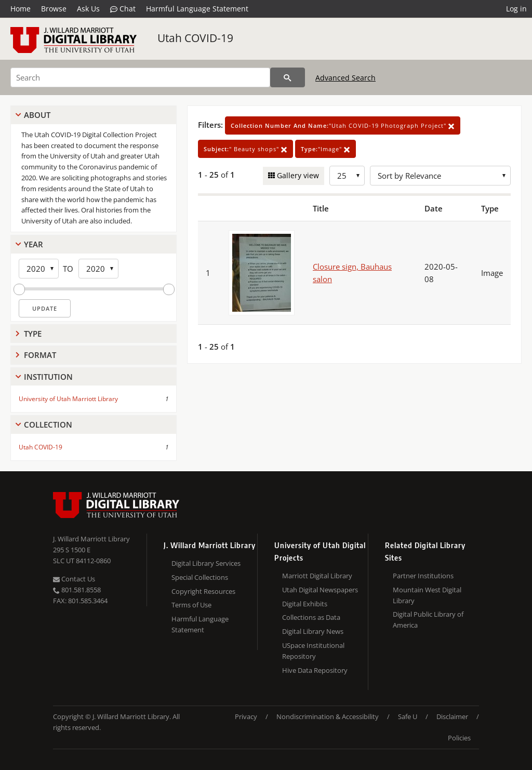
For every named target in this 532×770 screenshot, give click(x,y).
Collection (48, 424)
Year (34, 244)
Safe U (408, 716)
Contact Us (74, 579)
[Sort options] (440, 176)
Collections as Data (311, 617)
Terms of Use (191, 605)
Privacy (246, 716)
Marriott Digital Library (317, 576)
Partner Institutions (423, 576)
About (37, 115)
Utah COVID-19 (195, 38)
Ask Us (88, 9)
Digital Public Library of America (428, 620)
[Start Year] (39, 269)
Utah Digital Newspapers (320, 590)
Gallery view (297, 175)
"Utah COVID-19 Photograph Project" (343, 125)
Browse (54, 9)
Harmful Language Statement (197, 9)
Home (21, 9)
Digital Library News (313, 631)
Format (40, 355)
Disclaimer (452, 716)
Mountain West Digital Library (427, 595)
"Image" (325, 149)
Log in (516, 9)
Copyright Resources (203, 591)
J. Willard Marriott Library (91, 539)
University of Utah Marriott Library (68, 399)
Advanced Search (345, 78)
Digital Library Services (206, 563)
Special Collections (200, 577)
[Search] (140, 77)
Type (33, 334)
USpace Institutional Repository (313, 651)
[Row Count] (347, 176)
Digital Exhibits (305, 604)
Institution (48, 377)
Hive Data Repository (315, 670)
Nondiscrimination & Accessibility (328, 716)
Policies (459, 738)
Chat (123, 9)
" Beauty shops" (245, 149)
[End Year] (98, 269)
